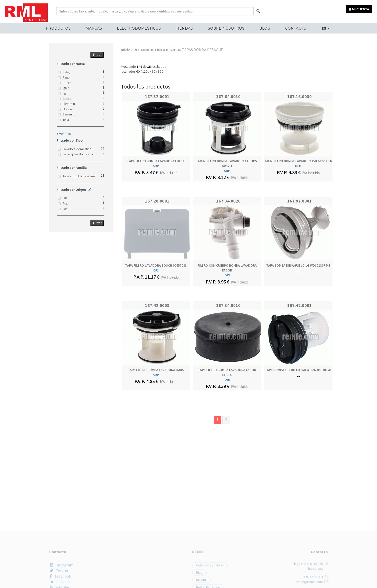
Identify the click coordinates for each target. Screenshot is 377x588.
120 (145, 71)
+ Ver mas (64, 134)
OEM (298, 166)
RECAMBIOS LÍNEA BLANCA (157, 50)
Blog (265, 28)
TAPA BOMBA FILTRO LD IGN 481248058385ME (298, 370)
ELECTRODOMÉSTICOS (139, 28)
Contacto (296, 28)
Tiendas (184, 28)
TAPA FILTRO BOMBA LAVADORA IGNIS (156, 370)
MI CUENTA (359, 9)
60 (138, 71)
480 (153, 71)
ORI (156, 270)
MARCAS (94, 28)
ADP (156, 166)
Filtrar (97, 55)
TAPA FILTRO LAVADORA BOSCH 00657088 (156, 265)
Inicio (127, 50)
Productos (58, 28)
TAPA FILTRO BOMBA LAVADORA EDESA (156, 161)
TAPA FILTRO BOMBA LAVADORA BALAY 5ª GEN (298, 161)
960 (161, 71)
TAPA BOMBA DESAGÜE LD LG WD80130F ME (298, 265)
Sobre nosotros (226, 28)
